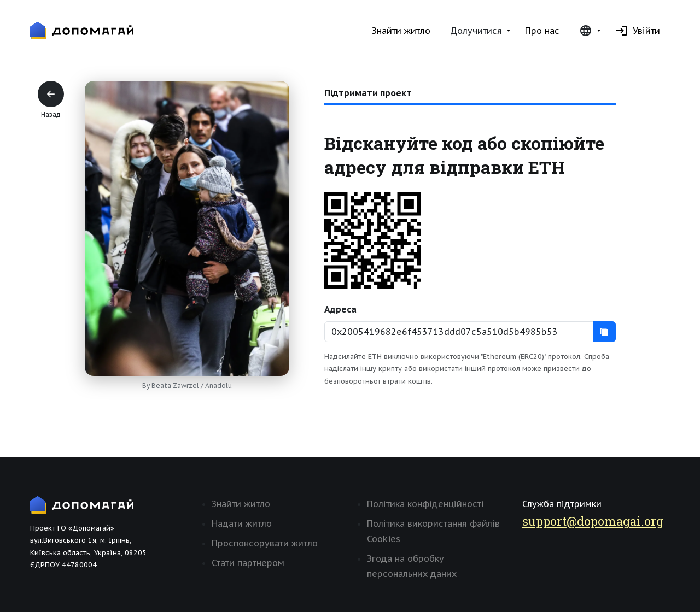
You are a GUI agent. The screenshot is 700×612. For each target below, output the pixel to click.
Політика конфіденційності (425, 504)
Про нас (542, 31)
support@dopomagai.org (593, 521)
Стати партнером (248, 563)
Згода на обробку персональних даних (412, 566)
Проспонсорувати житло (265, 543)
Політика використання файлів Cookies (433, 531)
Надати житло (242, 523)
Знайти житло (401, 31)
